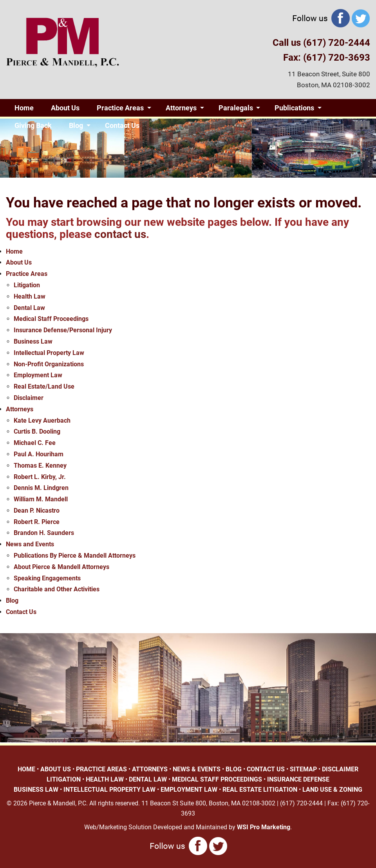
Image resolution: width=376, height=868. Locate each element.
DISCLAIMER (340, 769)
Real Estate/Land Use (44, 386)
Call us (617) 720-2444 (321, 43)
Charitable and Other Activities (57, 589)
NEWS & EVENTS (197, 769)
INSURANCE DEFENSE (298, 779)
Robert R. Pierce (37, 522)
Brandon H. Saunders (44, 533)
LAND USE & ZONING (332, 790)
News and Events (30, 544)
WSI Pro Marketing (264, 827)
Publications (294, 108)
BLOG (234, 769)
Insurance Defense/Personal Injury (63, 330)
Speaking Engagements (47, 578)
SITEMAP (303, 769)
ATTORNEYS (150, 769)
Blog (76, 125)
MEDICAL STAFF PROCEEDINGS (217, 779)
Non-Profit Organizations (49, 364)
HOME (26, 769)
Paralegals (236, 108)
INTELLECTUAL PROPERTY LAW (109, 790)
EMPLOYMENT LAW (189, 790)
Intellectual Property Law (49, 353)
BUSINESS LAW (36, 790)
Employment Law (38, 375)
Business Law (33, 341)
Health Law (30, 296)
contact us (120, 234)
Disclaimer (29, 398)
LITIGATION (64, 779)
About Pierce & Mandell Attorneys (61, 567)
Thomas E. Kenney (40, 466)
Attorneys (181, 108)
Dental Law (29, 308)
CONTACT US (266, 769)
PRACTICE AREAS (101, 769)
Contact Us (122, 125)
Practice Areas (120, 108)
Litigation (27, 285)
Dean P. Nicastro (37, 511)
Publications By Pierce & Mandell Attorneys (75, 556)
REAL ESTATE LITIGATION (260, 790)
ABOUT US (56, 769)
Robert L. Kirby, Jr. (40, 477)
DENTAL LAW (148, 779)
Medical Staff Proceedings (51, 319)
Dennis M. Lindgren (41, 488)
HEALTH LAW (105, 779)
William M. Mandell (41, 499)
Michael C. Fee (35, 443)
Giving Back (33, 125)
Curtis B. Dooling (37, 431)
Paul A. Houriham (39, 454)
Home (24, 108)
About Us (65, 108)
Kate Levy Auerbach (42, 420)
